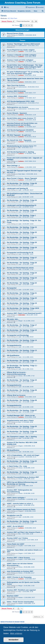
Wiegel (20, 321)
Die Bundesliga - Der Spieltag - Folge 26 (22, 263)
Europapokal (12, 288)
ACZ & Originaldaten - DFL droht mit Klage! (23, 455)
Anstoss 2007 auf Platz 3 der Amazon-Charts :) (24, 532)
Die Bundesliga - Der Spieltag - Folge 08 (22, 183)
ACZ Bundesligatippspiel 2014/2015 (20, 130)
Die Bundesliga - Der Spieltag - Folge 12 (22, 361)
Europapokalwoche (14, 345)
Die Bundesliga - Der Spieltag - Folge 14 (22, 340)
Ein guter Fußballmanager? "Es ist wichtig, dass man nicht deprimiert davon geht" (25, 73)
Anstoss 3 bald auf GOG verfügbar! (20, 60)
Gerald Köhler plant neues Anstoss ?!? (21, 118)
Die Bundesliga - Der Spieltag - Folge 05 (22, 426)
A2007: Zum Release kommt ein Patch (21, 509)
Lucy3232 (21, 457)
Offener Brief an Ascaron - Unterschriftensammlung (17, 373)
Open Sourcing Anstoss (16, 85)
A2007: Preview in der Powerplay (19, 577)
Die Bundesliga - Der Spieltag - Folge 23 (22, 278)
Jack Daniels (22, 540)
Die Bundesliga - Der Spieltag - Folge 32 (22, 232)
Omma (20, 376)
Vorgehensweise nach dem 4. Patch (20, 421)
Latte (20, 185)
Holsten (20, 597)
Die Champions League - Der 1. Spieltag (22, 437)
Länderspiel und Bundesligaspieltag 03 (22, 205)
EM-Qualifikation (13, 355)
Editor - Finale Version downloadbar (20, 602)
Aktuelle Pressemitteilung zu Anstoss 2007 (23, 477)
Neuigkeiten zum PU (14, 515)
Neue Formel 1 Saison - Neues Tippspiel (22, 178)
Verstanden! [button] (13, 640)
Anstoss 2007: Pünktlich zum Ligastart (21, 590)
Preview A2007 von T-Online (17, 538)
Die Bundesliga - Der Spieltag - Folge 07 (22, 410)
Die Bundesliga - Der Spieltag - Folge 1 (21, 215)
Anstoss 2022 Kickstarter (16, 91)
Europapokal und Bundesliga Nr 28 (20, 253)
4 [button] (29, 25)
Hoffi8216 (21, 35)
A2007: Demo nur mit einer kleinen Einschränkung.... (20, 564)
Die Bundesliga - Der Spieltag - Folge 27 (22, 258)
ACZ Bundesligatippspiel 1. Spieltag (20, 152)
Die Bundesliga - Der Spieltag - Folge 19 (22, 303)
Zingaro (20, 446)
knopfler (21, 546)
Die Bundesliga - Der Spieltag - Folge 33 (22, 227)
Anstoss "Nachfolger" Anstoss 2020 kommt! (23, 44)
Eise (19, 422)
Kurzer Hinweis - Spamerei (17, 113)
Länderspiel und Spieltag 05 (17, 188)
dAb (19, 148)
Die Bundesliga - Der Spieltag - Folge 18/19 (23, 308)
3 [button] (26, 25)
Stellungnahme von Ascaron (18, 107)
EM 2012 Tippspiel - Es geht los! (19, 135)
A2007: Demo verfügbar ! (16, 498)
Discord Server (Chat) (15, 33)
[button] (32, 25)
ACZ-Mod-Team (13, 18)
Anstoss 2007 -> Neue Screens (18, 558)
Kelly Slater (22, 174)
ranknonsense (22, 46)
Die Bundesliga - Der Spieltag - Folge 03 (22, 461)
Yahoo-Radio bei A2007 (16, 544)
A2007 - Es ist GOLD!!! (15, 526)
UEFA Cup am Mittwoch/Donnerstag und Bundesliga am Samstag (22, 483)
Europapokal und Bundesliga (18, 335)
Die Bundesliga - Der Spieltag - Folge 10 (22, 380)
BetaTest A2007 (13, 596)
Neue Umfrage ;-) (13, 166)
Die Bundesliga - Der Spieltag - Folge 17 (22, 325)
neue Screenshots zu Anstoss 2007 (20, 571)
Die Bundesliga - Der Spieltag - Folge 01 (22, 521)
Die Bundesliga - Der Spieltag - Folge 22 (22, 283)
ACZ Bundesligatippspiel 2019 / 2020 (21, 101)
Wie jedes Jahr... (13, 319)
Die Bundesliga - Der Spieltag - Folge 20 (22, 298)
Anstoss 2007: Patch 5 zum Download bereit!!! (24, 313)
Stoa (20, 592)
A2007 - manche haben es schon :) (20, 504)
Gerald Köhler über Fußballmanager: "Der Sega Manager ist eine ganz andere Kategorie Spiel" (25, 66)
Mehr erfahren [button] (16, 633)
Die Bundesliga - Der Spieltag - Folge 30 (22, 242)
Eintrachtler (22, 499)
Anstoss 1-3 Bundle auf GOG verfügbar (22, 55)
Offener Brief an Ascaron (16, 395)
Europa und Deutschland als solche (20, 268)
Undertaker (22, 315)
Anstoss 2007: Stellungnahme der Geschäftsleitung (20, 491)
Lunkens (21, 51)
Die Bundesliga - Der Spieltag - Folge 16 (22, 330)
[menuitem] (6, 7)
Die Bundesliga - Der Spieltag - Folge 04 (22, 200)
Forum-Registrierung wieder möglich (21, 50)
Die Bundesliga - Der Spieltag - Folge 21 (22, 293)
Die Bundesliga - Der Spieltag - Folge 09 (22, 390)
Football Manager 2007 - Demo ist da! (21, 415)
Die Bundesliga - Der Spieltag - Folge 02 (22, 210)
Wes (20, 534)
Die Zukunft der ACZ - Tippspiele (19, 140)
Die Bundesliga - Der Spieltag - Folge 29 (22, 247)
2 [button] (24, 25)
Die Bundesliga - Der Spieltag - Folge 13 (22, 350)
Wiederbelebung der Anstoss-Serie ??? (22, 146)
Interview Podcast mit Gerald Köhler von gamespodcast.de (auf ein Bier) (22, 124)
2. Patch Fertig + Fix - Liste (17, 466)
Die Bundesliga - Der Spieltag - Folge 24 (22, 273)
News (4, 16)
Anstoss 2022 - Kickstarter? (17, 96)
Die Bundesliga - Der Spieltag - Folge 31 (22, 237)
